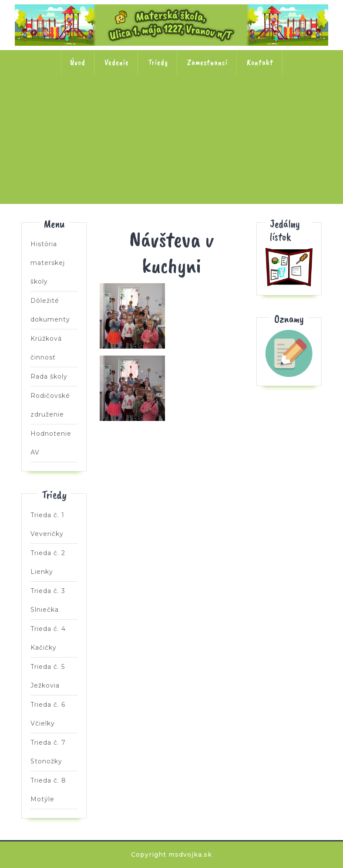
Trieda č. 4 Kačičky (229, 103)
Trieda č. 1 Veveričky (57, 103)
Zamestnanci (207, 62)
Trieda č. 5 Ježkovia (286, 103)
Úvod (78, 62)
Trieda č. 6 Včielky (114, 159)
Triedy (158, 62)
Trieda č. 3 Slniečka (171, 103)
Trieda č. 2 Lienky (114, 103)
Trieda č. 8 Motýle (229, 159)
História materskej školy (48, 263)
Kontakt (260, 62)
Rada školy (49, 376)
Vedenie (117, 62)
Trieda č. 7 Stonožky (171, 159)
